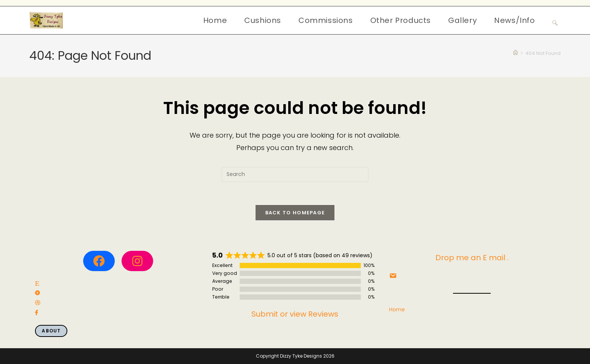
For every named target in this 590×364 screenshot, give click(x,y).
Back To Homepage (295, 213)
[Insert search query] (295, 174)
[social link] (37, 284)
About (51, 331)
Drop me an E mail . (472, 258)
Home (397, 309)
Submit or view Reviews (295, 314)
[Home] (515, 53)
